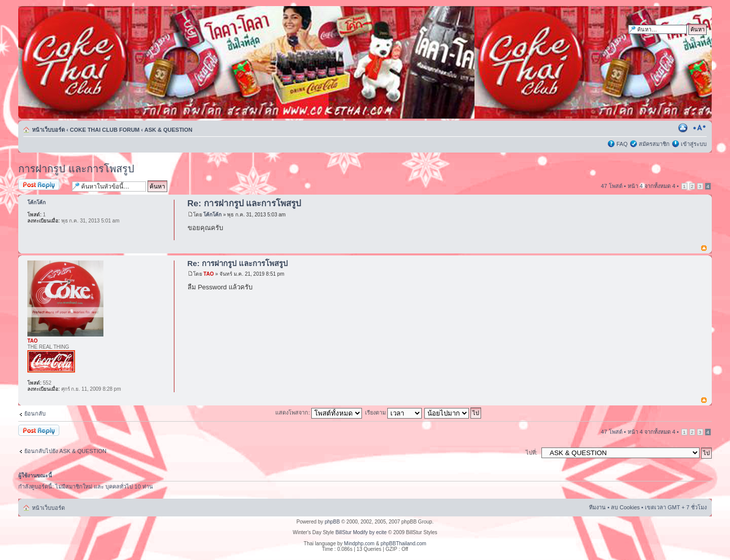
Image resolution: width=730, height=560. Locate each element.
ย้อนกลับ (35, 414)
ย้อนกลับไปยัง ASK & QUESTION (65, 451)
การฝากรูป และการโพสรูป (76, 169)
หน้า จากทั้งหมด (651, 186)
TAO (208, 274)
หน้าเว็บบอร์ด (48, 130)
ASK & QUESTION (169, 130)
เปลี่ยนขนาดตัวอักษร (699, 128)
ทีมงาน (597, 507)
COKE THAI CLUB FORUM (105, 130)
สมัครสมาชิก (654, 144)
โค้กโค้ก (212, 215)
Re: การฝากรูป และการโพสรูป (245, 203)
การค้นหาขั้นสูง (688, 40)
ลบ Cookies (625, 507)
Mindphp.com (359, 544)
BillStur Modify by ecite (361, 532)
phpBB (332, 522)
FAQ (622, 144)
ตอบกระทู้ (43, 185)
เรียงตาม (393, 413)
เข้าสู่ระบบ (694, 144)
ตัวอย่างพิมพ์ (684, 128)
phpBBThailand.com (404, 544)
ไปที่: (532, 453)
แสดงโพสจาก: (319, 413)
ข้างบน (704, 249)
